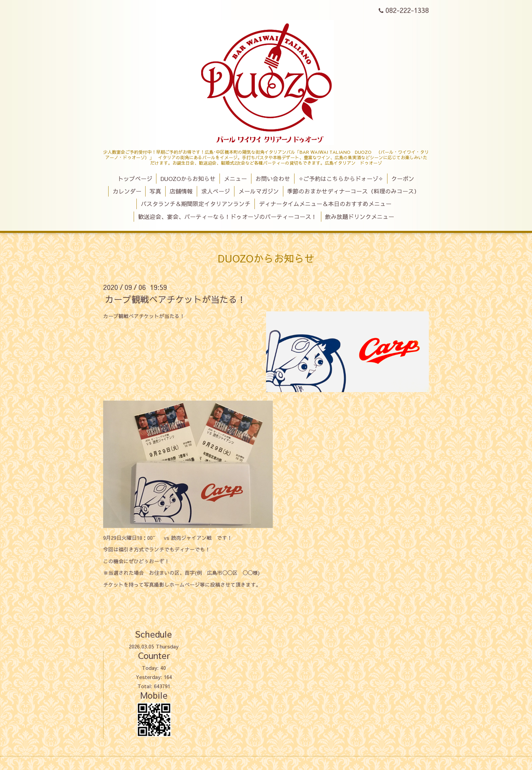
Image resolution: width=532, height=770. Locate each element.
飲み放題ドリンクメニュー (360, 217)
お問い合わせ (273, 179)
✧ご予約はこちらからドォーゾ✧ (341, 179)
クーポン (403, 179)
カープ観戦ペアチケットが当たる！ (175, 299)
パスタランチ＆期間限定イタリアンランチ (196, 204)
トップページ (135, 179)
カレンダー (127, 191)
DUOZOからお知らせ (188, 179)
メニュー (235, 179)
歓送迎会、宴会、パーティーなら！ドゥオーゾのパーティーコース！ (227, 217)
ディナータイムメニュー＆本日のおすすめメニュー (325, 204)
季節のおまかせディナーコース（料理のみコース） (353, 191)
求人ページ (216, 191)
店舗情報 (181, 191)
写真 (155, 191)
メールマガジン (259, 191)
